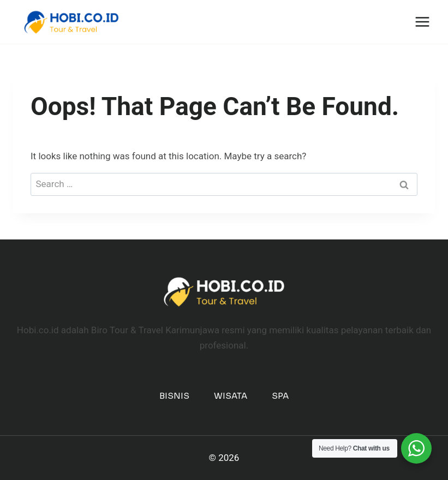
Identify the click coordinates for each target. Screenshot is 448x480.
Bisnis (174, 396)
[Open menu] (422, 22)
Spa (280, 396)
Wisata (231, 396)
